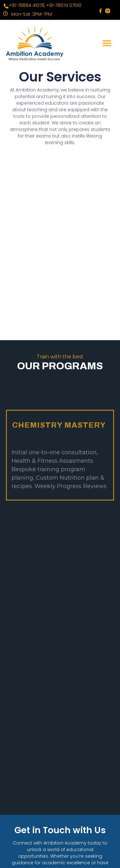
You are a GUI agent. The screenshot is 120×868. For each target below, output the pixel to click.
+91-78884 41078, (27, 5)
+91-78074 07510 (64, 5)
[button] (107, 41)
